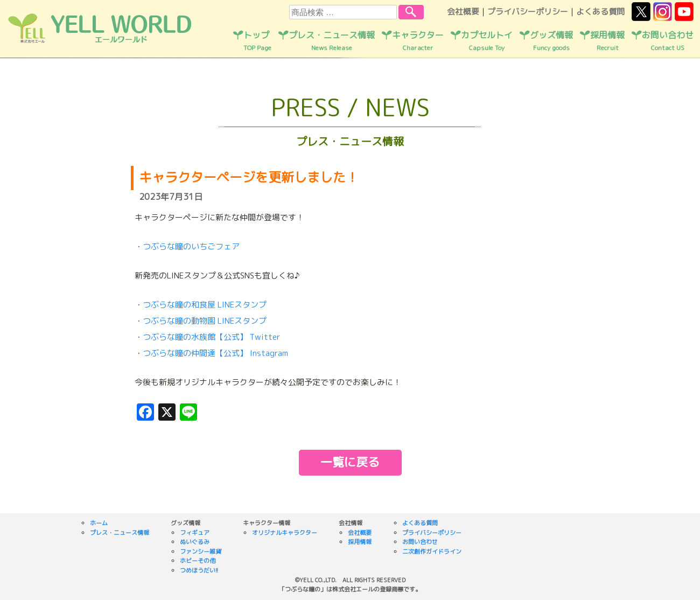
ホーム (99, 523)
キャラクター (418, 41)
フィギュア (195, 533)
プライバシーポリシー (528, 12)
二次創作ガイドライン (432, 552)
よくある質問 (600, 12)
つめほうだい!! (199, 570)
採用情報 (607, 41)
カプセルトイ (487, 41)
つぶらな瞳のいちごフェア (191, 246)
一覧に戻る (350, 462)
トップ (257, 41)
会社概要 (463, 12)
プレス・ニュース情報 (332, 41)
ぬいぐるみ (195, 542)
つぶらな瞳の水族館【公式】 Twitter (211, 337)
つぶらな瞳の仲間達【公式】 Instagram (215, 353)
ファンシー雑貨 (201, 552)
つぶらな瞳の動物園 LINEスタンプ (205, 321)
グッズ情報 (551, 41)
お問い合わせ (668, 41)
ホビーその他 (198, 561)
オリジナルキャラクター (285, 533)
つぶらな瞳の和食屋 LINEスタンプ (205, 305)
